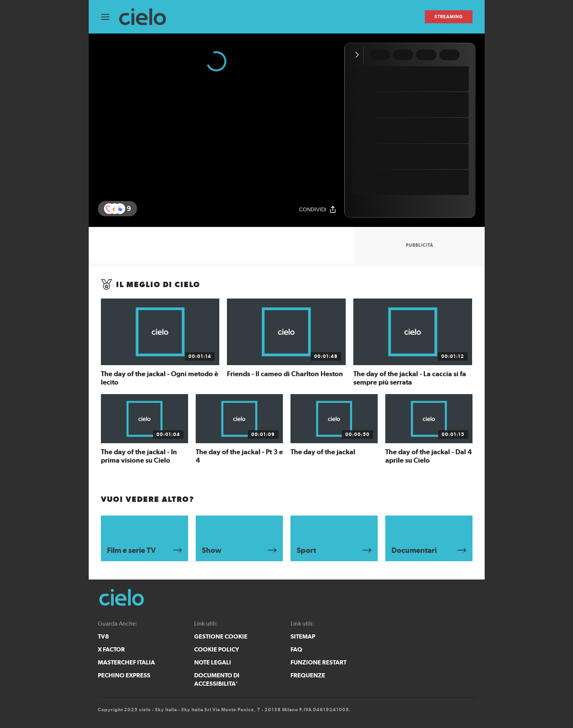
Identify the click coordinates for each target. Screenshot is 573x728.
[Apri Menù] (110, 17)
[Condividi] (318, 209)
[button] (120, 209)
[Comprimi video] (359, 55)
